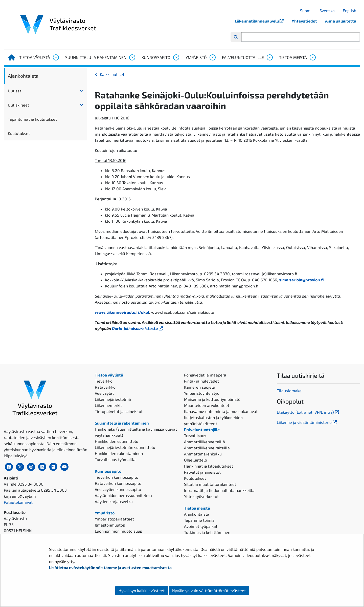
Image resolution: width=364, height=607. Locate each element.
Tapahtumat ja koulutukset (32, 119)
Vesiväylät (104, 393)
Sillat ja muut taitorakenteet (210, 484)
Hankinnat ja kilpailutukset (209, 466)
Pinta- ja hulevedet (201, 381)
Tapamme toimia (199, 520)
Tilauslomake (289, 391)
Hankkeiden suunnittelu (117, 441)
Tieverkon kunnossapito (117, 477)
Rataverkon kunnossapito (118, 483)
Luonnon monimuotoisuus (118, 531)
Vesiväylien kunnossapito (118, 489)
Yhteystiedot (304, 21)
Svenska (329, 11)
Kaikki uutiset (112, 74)
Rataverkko (105, 387)
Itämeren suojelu (200, 387)
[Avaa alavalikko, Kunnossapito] (176, 57)
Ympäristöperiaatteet (114, 519)
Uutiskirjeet (18, 105)
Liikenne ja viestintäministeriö (307, 422)
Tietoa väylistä (35, 57)
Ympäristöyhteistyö (202, 393)
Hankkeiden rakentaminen (119, 453)
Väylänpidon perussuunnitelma (123, 495)
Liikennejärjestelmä (113, 399)
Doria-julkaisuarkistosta (138, 328)
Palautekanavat (18, 502)
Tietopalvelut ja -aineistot (119, 411)
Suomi (308, 11)
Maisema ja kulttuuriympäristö (212, 399)
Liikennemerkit (108, 405)
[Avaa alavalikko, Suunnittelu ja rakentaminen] (132, 57)
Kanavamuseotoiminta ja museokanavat (221, 411)
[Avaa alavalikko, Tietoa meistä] (312, 57)
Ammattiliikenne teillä (204, 442)
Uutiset (15, 91)
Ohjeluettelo (196, 460)
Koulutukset (195, 478)
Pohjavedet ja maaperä (205, 375)
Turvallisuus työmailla (115, 459)
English (351, 11)
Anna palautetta (341, 21)
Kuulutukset (19, 133)
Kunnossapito (156, 57)
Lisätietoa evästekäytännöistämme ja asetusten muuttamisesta (110, 567)
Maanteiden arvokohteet (207, 405)
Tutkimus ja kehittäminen (207, 532)
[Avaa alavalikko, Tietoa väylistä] (56, 57)
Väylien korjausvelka (114, 501)
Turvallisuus (195, 436)
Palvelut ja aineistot (202, 472)
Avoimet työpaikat (201, 526)
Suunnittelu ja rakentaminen (96, 57)
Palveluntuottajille (243, 57)
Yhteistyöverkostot (201, 496)
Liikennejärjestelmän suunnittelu (125, 447)
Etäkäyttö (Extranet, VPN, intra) (308, 412)
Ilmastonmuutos (110, 525)
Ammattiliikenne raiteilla (207, 448)
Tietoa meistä (293, 57)
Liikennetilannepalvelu (261, 21)
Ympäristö (196, 57)
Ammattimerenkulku (203, 454)
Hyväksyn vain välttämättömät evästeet (209, 590)
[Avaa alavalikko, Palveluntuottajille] (269, 57)
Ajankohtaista (23, 76)
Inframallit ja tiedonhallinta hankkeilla (219, 490)
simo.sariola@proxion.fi (301, 280)
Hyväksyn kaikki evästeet (142, 590)
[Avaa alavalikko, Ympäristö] (212, 57)
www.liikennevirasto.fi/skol (122, 312)
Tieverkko (104, 381)
